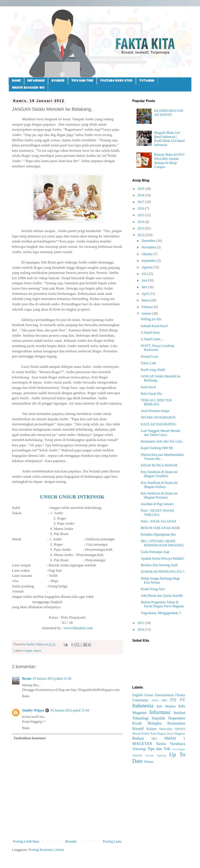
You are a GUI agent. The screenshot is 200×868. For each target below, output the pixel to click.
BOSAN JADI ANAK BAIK (160, 528)
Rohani (138, 738)
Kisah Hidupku (147, 723)
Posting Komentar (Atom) (46, 850)
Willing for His (151, 319)
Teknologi (139, 749)
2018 (141, 195)
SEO (154, 739)
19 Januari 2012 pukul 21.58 (52, 678)
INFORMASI (36, 81)
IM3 (164, 700)
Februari (148, 307)
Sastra (37, 651)
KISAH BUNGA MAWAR (159, 465)
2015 (141, 215)
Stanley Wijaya (33, 710)
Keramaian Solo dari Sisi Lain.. (162, 441)
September (149, 261)
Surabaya (178, 744)
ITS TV (178, 700)
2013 (141, 228)
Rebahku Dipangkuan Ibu (158, 534)
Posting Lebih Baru (26, 841)
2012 (141, 235)
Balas (26, 696)
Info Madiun (166, 706)
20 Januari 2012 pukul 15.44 (70, 710)
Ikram (27, 678)
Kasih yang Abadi (153, 370)
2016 (141, 208)
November (149, 247)
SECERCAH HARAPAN (158, 417)
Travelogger (179, 749)
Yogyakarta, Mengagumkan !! (161, 613)
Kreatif (138, 729)
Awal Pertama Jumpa (155, 411)
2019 (141, 189)
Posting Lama (112, 841)
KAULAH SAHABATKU (159, 424)
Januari (147, 313)
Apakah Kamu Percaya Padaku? (163, 558)
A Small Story (150, 332)
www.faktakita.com (78, 628)
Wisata (149, 762)
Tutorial (137, 755)
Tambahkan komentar (30, 738)
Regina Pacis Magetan (171, 734)
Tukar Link (148, 363)
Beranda (71, 841)
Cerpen (28, 651)
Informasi (160, 712)
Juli (144, 274)
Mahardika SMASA (172, 729)
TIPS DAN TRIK (82, 81)
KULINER (58, 81)
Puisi (154, 734)
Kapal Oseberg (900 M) (157, 448)
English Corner (143, 695)
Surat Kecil (148, 387)
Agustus (148, 267)
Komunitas (176, 723)
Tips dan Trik (159, 749)
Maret (146, 300)
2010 (141, 629)
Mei (145, 287)
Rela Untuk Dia (151, 394)
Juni (145, 280)
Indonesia (143, 706)
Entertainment (164, 695)
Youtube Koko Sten (116, 81)
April (146, 294)
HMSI (155, 700)
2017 (141, 202)
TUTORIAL (147, 81)
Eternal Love (150, 356)
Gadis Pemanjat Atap (155, 552)
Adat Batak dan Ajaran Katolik (162, 596)
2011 (141, 623)
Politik (145, 734)
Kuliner (152, 729)
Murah (136, 734)
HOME (16, 81)
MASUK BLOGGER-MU (28, 88)
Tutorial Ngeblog (156, 756)
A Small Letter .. (152, 339)
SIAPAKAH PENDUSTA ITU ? (163, 572)
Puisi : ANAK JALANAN (159, 521)
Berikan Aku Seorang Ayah (159, 565)
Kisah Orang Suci (153, 589)
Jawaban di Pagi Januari (157, 504)
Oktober (148, 254)
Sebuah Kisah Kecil (154, 326)
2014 (141, 222)
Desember (149, 241)
